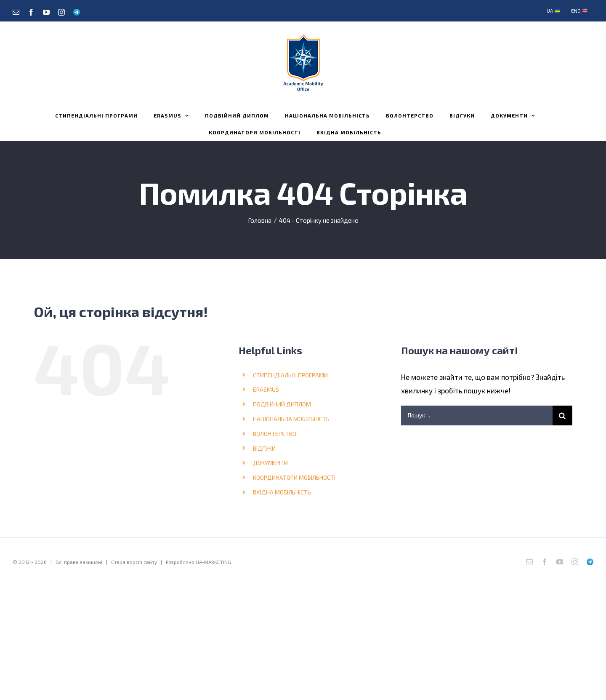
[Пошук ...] (477, 415)
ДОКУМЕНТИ (270, 463)
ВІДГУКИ (264, 448)
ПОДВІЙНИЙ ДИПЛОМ (282, 404)
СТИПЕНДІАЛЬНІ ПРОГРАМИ (290, 375)
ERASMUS (266, 389)
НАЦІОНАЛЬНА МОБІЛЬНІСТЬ (291, 419)
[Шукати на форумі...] (562, 415)
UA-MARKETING (213, 562)
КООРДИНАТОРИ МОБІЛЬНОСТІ (294, 477)
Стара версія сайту (134, 562)
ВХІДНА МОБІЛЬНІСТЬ (282, 492)
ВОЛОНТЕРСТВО (275, 434)
